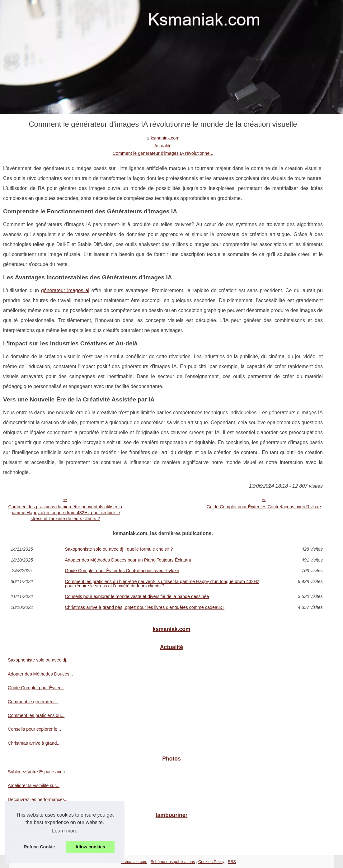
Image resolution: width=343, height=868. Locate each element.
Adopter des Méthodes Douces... (40, 674)
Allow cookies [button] (90, 847)
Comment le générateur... (33, 702)
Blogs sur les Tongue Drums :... (39, 842)
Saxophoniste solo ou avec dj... (39, 660)
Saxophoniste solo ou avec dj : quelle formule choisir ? (119, 549)
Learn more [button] (65, 831)
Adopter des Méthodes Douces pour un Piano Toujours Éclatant (128, 560)
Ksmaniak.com (134, 862)
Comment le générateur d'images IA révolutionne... (163, 153)
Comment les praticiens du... (36, 715)
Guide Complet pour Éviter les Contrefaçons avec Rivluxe (264, 507)
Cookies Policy (211, 862)
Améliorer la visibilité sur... (34, 785)
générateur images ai (65, 290)
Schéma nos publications (173, 862)
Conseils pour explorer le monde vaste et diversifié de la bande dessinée (137, 596)
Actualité (163, 146)
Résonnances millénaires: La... (38, 828)
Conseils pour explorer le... (34, 729)
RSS (232, 862)
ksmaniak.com (165, 138)
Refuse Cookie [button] (39, 847)
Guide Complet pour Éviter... (36, 688)
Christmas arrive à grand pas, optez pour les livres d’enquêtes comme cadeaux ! (145, 607)
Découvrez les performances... (38, 799)
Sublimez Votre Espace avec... (38, 772)
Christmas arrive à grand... (34, 743)
